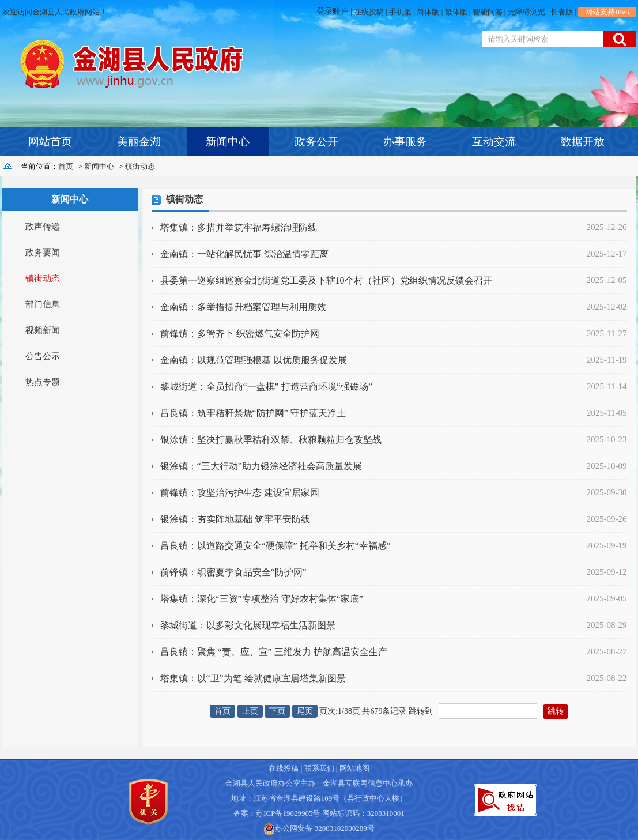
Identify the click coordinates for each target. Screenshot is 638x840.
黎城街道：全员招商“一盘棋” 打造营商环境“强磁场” (266, 387)
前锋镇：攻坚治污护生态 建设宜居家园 (240, 493)
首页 (66, 166)
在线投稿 (369, 12)
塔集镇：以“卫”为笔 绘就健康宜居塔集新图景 (253, 678)
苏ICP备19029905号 (288, 813)
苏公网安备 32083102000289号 (324, 828)
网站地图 (354, 768)
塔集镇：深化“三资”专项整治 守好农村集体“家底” (262, 599)
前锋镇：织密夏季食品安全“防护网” (233, 572)
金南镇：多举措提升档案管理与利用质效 (243, 307)
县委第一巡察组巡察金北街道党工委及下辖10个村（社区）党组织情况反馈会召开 (326, 280)
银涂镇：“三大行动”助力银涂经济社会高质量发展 (261, 466)
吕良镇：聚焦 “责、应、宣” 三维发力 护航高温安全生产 (274, 652)
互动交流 (494, 142)
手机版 (400, 12)
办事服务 (405, 142)
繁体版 (456, 12)
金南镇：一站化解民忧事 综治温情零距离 (244, 254)
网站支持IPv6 (607, 12)
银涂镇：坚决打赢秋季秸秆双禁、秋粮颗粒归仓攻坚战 (271, 440)
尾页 (305, 711)
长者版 (562, 12)
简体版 (428, 12)
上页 (250, 711)
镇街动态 (140, 166)
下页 (277, 711)
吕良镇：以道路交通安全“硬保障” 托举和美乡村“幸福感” (275, 546)
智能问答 (488, 12)
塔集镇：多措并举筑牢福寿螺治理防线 (239, 227)
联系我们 (319, 768)
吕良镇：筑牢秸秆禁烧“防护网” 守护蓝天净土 (253, 413)
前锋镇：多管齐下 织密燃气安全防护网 (240, 334)
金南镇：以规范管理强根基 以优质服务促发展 (254, 360)
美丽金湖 (139, 142)
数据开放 (583, 142)
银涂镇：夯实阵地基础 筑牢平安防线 (235, 519)
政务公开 (316, 142)
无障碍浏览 (526, 12)
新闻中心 (228, 142)
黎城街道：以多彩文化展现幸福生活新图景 (248, 625)
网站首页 (50, 142)
